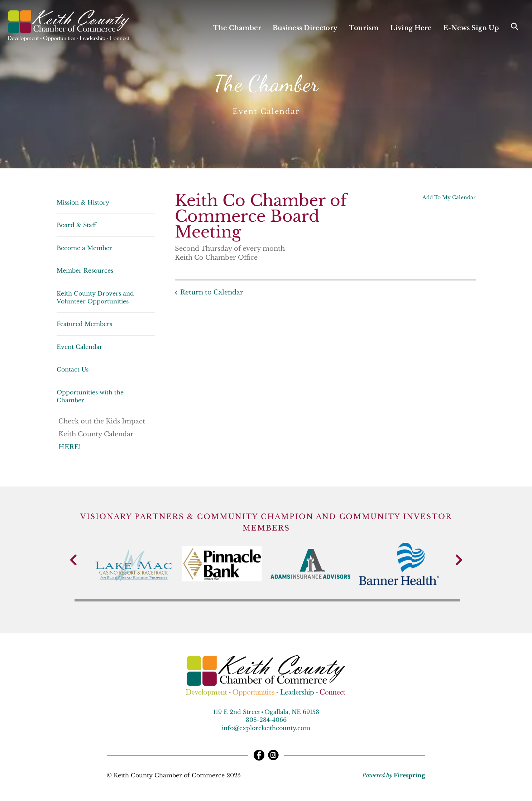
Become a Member (84, 248)
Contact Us (73, 369)
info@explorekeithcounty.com (266, 728)
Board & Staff (76, 225)
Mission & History (83, 202)
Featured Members (84, 324)
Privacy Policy (267, 775)
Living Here (411, 28)
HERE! (71, 447)
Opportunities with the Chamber (90, 396)
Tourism (364, 28)
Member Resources (85, 270)
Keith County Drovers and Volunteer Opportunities (95, 297)
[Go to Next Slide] (458, 560)
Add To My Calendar (449, 197)
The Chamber (237, 28)
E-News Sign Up (471, 28)
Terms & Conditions (325, 775)
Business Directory (305, 28)
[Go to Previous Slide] (74, 560)
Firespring (409, 775)
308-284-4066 (266, 720)
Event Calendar (80, 347)
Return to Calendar (212, 292)
